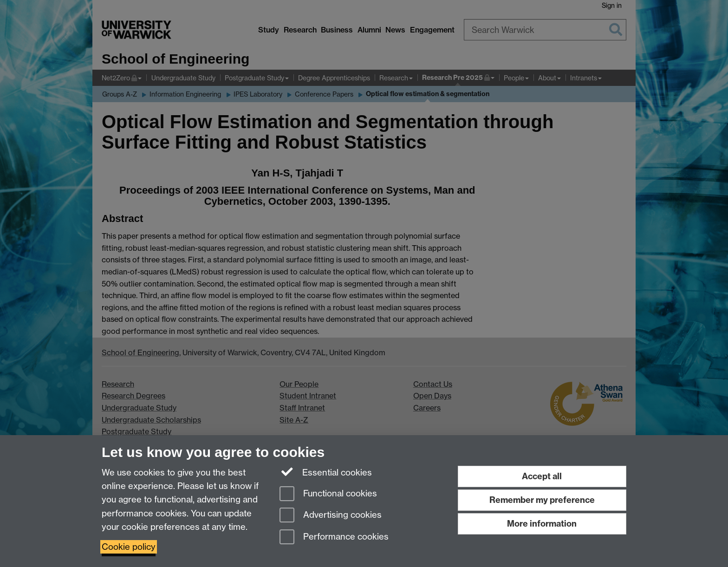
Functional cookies (328, 494)
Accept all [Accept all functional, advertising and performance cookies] (542, 476)
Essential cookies (326, 472)
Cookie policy (129, 547)
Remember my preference (542, 500)
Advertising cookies (331, 516)
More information (542, 524)
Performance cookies (334, 538)
